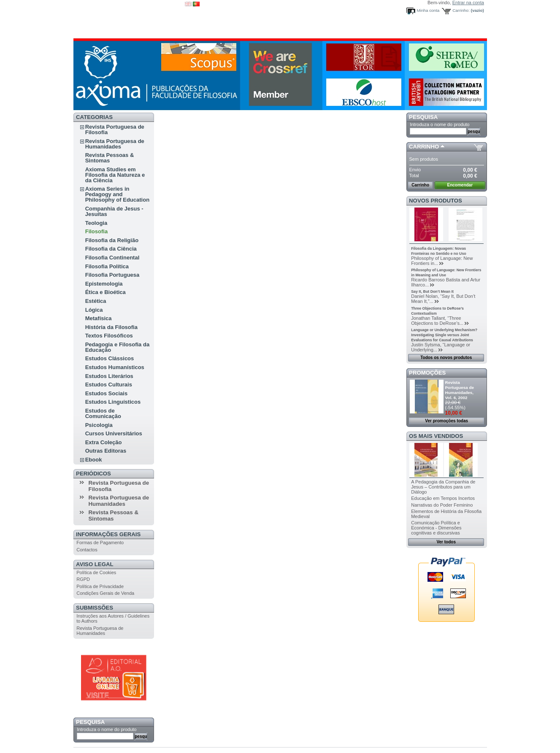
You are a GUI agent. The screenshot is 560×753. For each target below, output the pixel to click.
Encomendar (460, 185)
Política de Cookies (96, 572)
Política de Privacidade (100, 586)
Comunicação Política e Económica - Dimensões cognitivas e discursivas (436, 528)
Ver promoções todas (446, 421)
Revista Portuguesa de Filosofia (115, 130)
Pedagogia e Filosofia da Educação (117, 347)
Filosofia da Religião (112, 240)
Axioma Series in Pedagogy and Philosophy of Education (117, 194)
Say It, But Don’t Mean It (432, 291)
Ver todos (446, 542)
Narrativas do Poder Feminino (442, 505)
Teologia (96, 223)
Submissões (95, 608)
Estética (96, 301)
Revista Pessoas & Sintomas (110, 158)
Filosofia (96, 231)
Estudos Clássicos (110, 358)
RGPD (83, 579)
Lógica (94, 310)
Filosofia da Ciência (111, 249)
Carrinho (424, 147)
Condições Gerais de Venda (105, 593)
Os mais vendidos (436, 436)
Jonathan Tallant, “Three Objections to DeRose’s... (437, 321)
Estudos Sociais (106, 393)
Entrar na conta (468, 3)
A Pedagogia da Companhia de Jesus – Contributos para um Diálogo (443, 487)
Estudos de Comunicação (103, 413)
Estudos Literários (109, 376)
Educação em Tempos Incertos (443, 498)
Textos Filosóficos (109, 336)
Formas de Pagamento (100, 542)
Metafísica (99, 318)
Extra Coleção (104, 442)
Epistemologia (104, 284)
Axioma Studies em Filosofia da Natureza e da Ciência (115, 175)
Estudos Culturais (109, 385)
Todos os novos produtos (446, 358)
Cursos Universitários (114, 433)
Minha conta (428, 10)
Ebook (94, 460)
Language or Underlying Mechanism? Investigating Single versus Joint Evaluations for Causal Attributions (444, 335)
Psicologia (99, 425)
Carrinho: (461, 10)
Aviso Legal (95, 564)
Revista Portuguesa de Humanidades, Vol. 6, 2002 (460, 390)
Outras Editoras (106, 451)
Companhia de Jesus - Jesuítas (114, 211)
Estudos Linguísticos (113, 402)
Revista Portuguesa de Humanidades (115, 144)
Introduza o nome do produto (107, 729)
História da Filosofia (111, 327)
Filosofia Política (107, 266)
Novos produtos (436, 201)
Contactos (87, 550)
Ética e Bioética (106, 292)
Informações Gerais (108, 534)
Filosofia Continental (112, 258)
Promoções (427, 373)
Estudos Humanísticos (115, 367)
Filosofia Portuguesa (112, 275)
